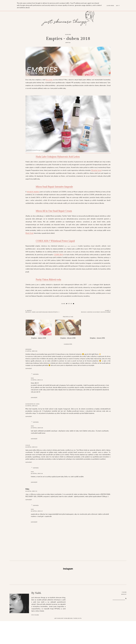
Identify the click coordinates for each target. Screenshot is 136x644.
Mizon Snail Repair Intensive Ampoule (54, 187)
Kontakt (124, 617)
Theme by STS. (78, 641)
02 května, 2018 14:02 (32, 406)
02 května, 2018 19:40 (37, 428)
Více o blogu (35, 638)
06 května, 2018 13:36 (37, 474)
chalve (28, 445)
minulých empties (33, 192)
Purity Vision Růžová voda (48, 280)
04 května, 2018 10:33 (31, 447)
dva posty (49, 80)
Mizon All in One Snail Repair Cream (54, 211)
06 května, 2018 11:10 (31, 491)
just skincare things (61, 641)
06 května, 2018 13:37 (37, 511)
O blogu (124, 615)
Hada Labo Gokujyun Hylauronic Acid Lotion (58, 157)
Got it (118, 6)
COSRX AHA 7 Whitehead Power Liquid (55, 241)
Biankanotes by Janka (33, 404)
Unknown (28, 349)
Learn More (110, 6)
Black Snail (29, 233)
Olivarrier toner (96, 170)
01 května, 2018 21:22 (37, 380)
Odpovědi (36, 374)
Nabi (32, 378)
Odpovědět (29, 369)
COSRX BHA (58, 255)
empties (68, 43)
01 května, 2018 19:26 (31, 351)
